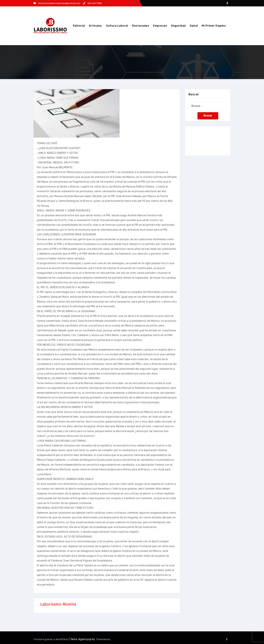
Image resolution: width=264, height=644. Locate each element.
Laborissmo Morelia (58, 604)
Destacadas (141, 26)
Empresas (160, 26)
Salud (194, 26)
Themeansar (103, 639)
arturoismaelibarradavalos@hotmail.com (57, 3)
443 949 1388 (92, 3)
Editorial (79, 26)
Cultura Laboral (117, 26)
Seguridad (178, 26)
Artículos (95, 26)
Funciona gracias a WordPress (51, 639)
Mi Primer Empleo (214, 26)
